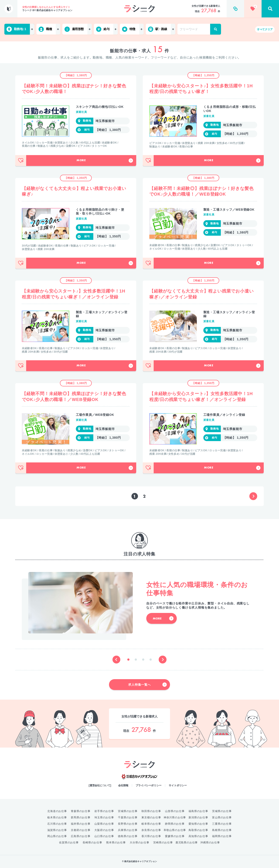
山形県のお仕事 (175, 811)
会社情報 (123, 785)
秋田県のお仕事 (151, 811)
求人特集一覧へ (147, 685)
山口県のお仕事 (104, 836)
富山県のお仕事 (222, 817)
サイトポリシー (178, 785)
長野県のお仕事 (128, 824)
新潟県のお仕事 (198, 817)
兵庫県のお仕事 (128, 830)
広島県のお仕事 (81, 836)
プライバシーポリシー (149, 785)
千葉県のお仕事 (128, 817)
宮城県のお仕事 (128, 811)
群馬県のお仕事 (81, 817)
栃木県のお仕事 (57, 817)
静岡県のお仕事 (175, 824)
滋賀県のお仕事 (57, 830)
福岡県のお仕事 (222, 836)
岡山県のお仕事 (57, 836)
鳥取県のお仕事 (198, 830)
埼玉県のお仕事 (104, 817)
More (105, 161)
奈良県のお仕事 (151, 830)
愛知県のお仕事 (198, 824)
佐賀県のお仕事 (69, 843)
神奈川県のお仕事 (175, 817)
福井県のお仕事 (81, 824)
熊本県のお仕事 (116, 843)
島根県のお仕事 (222, 830)
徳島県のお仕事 (128, 836)
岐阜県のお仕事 (151, 824)
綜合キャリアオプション (139, 777)
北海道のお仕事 (57, 811)
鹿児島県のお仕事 (187, 843)
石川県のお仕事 (57, 824)
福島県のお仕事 (198, 811)
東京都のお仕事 (151, 817)
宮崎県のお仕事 (163, 843)
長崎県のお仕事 (92, 843)
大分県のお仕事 (139, 843)
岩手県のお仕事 (104, 811)
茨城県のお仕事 (222, 811)
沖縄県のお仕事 (210, 843)
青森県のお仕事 (81, 811)
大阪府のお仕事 (104, 830)
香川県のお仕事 (151, 836)
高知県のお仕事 (198, 836)
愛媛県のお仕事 (175, 836)
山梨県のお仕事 (104, 824)
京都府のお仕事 (81, 830)
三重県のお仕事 (222, 824)
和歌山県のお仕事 (175, 830)
